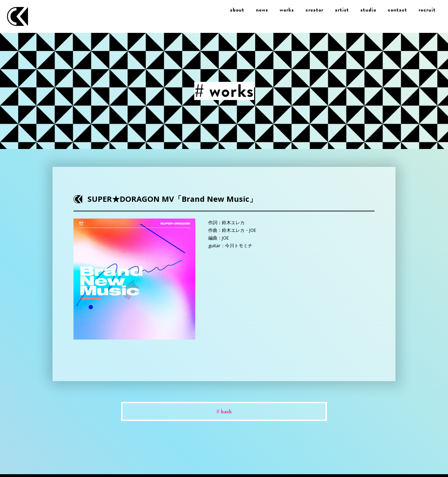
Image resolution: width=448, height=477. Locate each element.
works (287, 10)
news (262, 10)
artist (342, 10)
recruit (427, 10)
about (237, 10)
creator (314, 10)
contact (397, 10)
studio (368, 10)
